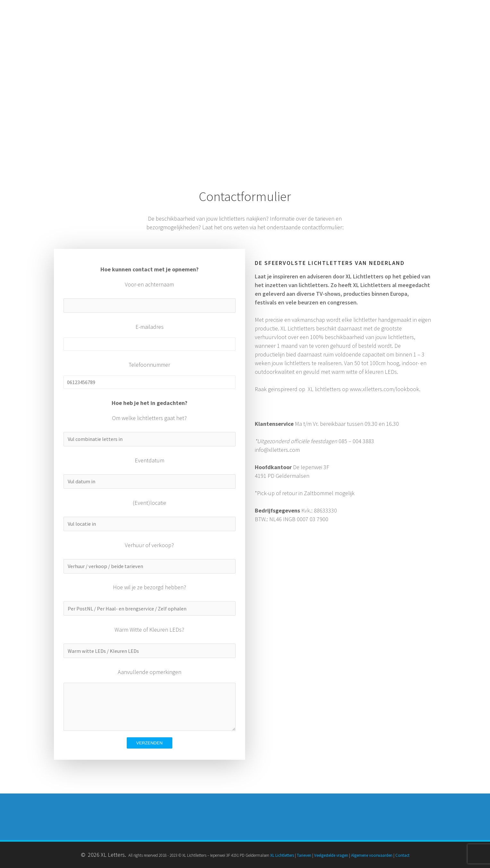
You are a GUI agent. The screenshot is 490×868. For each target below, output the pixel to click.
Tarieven (304, 855)
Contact (402, 855)
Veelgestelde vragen (331, 855)
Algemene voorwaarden (372, 855)
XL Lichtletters (282, 855)
